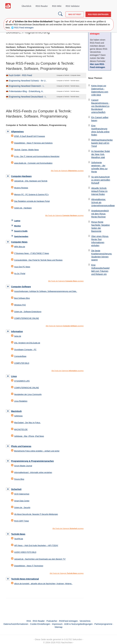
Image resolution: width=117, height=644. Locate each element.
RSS (29, 621)
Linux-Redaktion (21, 401)
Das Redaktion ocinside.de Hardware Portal (32, 201)
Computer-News (19, 242)
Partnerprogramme (103, 624)
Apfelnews (18, 416)
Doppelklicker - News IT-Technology (29, 566)
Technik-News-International (25, 579)
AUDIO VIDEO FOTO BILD (25, 552)
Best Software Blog (22, 298)
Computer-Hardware (21, 176)
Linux (14, 376)
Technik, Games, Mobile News (26, 150)
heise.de (18, 336)
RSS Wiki (57, 6)
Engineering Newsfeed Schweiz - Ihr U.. (28, 81)
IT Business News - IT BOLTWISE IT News (32, 253)
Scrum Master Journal (23, 466)
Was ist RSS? (75, 14)
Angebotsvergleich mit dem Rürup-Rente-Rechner (100, 214)
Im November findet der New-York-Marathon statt (101, 154)
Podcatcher (52, 621)
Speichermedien (21, 236)
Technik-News (18, 534)
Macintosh (16, 411)
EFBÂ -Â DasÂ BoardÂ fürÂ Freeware (30, 136)
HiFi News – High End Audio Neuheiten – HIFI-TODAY (36, 546)
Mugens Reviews (21, 188)
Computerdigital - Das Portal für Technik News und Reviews (38, 260)
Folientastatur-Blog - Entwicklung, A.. (26, 91)
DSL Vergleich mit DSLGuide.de (27, 343)
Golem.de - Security (22, 508)
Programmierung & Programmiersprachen (32, 461)
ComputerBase (20, 356)
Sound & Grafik (21, 231)
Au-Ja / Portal (20, 274)
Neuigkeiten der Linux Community (28, 394)
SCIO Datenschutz (22, 494)
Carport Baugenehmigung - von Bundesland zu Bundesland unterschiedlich (100, 106)
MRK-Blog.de (20, 247)
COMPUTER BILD (22, 363)
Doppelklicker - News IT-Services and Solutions (33, 143)
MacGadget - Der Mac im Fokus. (27, 423)
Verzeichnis (85, 621)
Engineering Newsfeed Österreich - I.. (27, 86)
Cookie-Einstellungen (40, 624)
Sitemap (58, 627)
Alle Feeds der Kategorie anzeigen (67, 171)
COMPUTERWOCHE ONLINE (27, 318)
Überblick (27, 6)
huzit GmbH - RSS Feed (20, 75)
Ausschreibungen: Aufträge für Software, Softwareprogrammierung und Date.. (46, 291)
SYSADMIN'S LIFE (22, 381)
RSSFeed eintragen (68, 621)
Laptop (17, 221)
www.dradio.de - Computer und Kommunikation (33, 163)
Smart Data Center (22, 501)
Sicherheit (16, 489)
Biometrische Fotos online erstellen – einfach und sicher (37, 451)
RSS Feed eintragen (98, 14)
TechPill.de (19, 539)
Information (17, 331)
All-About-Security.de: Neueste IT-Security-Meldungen (36, 514)
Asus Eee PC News (22, 267)
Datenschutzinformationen (16, 624)
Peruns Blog (19, 479)
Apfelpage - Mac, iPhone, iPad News (29, 436)
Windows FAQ (20, 305)
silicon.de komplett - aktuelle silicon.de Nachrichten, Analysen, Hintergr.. (43, 584)
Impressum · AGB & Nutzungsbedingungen (72, 624)
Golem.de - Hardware (23, 208)
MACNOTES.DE (21, 429)
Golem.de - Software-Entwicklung (28, 312)
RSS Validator (73, 6)
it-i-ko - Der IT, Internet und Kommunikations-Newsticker (37, 156)
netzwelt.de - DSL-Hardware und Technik (31, 181)
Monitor (18, 226)
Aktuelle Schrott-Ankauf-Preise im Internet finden (99, 191)
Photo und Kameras (21, 446)
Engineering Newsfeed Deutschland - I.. (28, 97)
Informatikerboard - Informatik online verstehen (33, 472)
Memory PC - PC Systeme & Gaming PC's (31, 195)
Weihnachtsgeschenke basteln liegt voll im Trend (102, 143)
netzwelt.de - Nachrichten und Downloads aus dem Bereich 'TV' (40, 559)
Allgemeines (17, 132)
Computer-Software (21, 287)
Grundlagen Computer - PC (25, 350)
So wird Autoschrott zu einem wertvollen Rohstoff (101, 180)
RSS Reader (42, 6)
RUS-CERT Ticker (22, 521)
